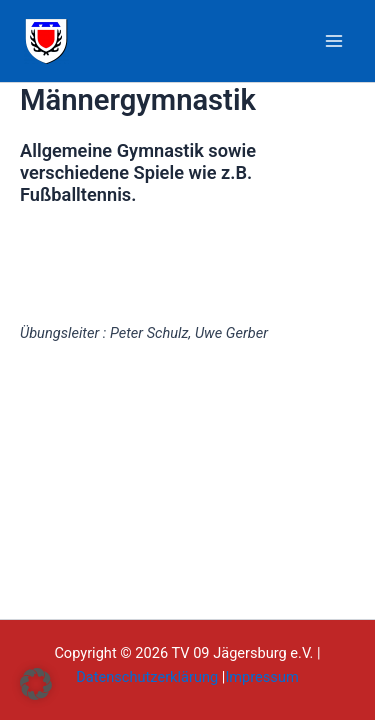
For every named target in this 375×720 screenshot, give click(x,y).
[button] (36, 684)
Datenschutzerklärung (147, 677)
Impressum (261, 677)
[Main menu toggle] (334, 41)
